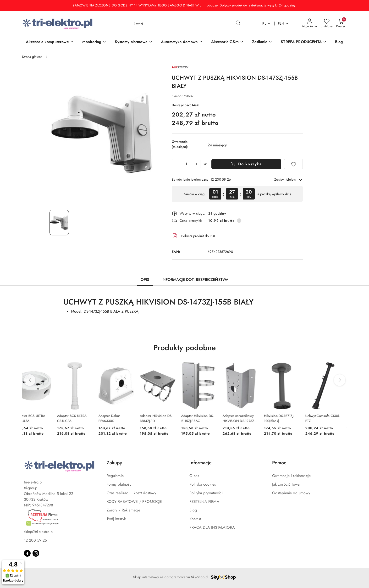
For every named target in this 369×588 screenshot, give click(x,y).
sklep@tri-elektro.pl (39, 532)
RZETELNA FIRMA (204, 502)
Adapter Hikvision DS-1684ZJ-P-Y (162, 418)
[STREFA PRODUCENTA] (304, 42)
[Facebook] (27, 553)
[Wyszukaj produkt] (187, 23)
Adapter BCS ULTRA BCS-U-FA (37, 418)
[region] (237, 194)
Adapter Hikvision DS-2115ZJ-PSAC (204, 418)
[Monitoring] (94, 42)
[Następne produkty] (340, 380)
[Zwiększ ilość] (197, 164)
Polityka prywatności (206, 493)
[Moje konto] (310, 23)
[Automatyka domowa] (182, 42)
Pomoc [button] (279, 463)
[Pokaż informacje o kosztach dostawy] (239, 221)
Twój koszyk (116, 519)
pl (267, 23)
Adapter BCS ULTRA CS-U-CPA (78, 418)
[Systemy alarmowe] (134, 42)
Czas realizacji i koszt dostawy (132, 493)
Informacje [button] (201, 463)
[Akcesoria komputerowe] (50, 42)
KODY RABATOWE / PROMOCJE (134, 502)
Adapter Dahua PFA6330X (116, 418)
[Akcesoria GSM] (227, 42)
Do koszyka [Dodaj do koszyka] (246, 164)
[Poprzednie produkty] (30, 380)
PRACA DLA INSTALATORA (212, 527)
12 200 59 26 (35, 540)
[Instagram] (36, 553)
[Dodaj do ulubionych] (293, 164)
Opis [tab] (145, 280)
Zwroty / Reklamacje (124, 510)
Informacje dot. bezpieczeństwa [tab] (195, 280)
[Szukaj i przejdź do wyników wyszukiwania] (238, 23)
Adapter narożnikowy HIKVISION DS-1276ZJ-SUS (246, 418)
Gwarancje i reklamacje (292, 476)
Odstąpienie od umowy (291, 493)
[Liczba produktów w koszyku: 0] (341, 23)
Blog (193, 510)
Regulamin (115, 476)
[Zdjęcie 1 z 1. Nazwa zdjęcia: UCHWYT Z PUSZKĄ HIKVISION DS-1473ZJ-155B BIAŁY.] (59, 223)
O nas (194, 476)
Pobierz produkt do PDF (194, 236)
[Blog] (339, 42)
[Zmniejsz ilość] (176, 164)
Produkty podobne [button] (184, 348)
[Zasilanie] (262, 42)
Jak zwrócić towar (287, 484)
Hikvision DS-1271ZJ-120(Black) (285, 418)
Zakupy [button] (114, 463)
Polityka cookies (203, 484)
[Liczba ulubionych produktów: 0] (327, 23)
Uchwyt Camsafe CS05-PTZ (329, 418)
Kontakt (195, 519)
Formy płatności (120, 484)
